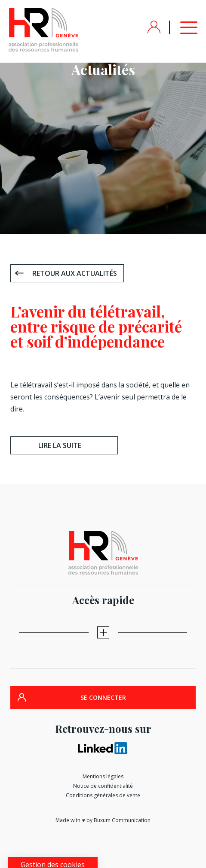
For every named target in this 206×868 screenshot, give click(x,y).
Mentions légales (103, 776)
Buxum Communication (122, 820)
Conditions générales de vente (103, 795)
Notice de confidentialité (103, 786)
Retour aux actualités (75, 273)
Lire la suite (60, 445)
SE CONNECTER (103, 697)
